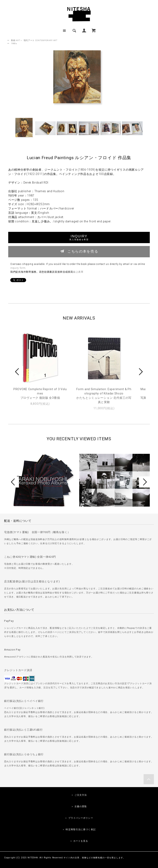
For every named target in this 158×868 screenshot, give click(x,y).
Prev (18, 372)
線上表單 (78, 272)
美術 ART (15, 40)
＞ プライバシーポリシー (79, 818)
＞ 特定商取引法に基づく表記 (79, 829)
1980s (14, 43)
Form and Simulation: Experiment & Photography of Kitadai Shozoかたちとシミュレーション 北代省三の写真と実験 (104, 396)
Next (140, 372)
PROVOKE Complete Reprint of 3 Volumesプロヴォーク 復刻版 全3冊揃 (40, 393)
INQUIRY (79, 237)
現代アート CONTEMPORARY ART (41, 40)
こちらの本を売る (79, 251)
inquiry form (18, 268)
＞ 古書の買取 (79, 806)
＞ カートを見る (79, 841)
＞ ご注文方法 (79, 795)
